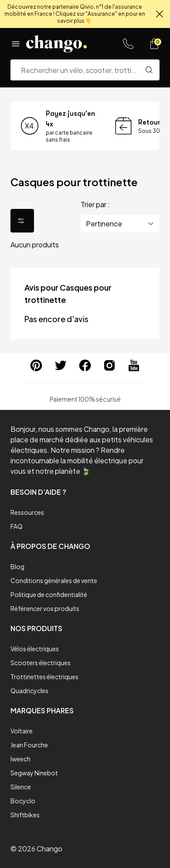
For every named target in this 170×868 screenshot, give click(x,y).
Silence (21, 787)
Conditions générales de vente (54, 580)
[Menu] (16, 44)
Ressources (27, 512)
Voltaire (22, 731)
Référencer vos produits (45, 608)
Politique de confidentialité (49, 594)
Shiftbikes (25, 815)
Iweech (20, 759)
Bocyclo (23, 801)
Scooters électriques (41, 663)
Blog (17, 566)
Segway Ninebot (34, 773)
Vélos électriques (35, 649)
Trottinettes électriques (44, 677)
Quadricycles (29, 691)
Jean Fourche (29, 745)
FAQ (17, 526)
